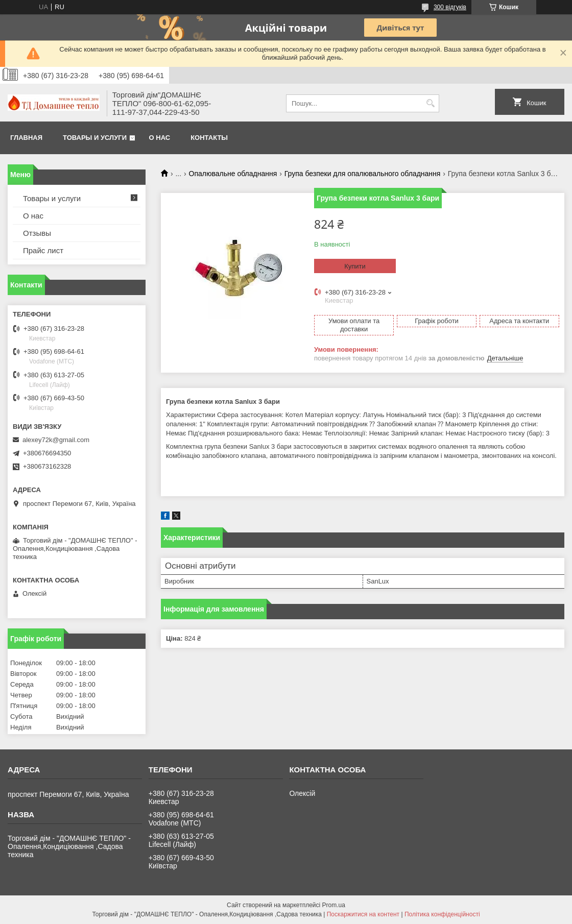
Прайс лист (43, 250)
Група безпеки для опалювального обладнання (363, 174)
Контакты (209, 138)
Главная (26, 138)
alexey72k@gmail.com (56, 440)
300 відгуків (450, 7)
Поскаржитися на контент (363, 914)
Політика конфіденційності (442, 914)
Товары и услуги (95, 138)
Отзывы (37, 233)
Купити (355, 266)
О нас (160, 138)
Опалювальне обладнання (233, 174)
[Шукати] (430, 103)
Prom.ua (334, 905)
